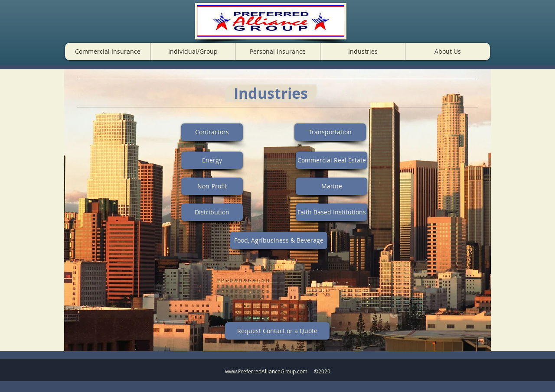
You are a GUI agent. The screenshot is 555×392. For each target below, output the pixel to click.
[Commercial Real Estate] (331, 160)
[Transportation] (330, 132)
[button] (108, 52)
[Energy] (212, 160)
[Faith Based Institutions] (331, 212)
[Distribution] (212, 212)
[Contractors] (212, 132)
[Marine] (331, 186)
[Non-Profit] (212, 186)
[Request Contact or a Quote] (277, 331)
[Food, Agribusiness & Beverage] (279, 240)
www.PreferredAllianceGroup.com (266, 371)
